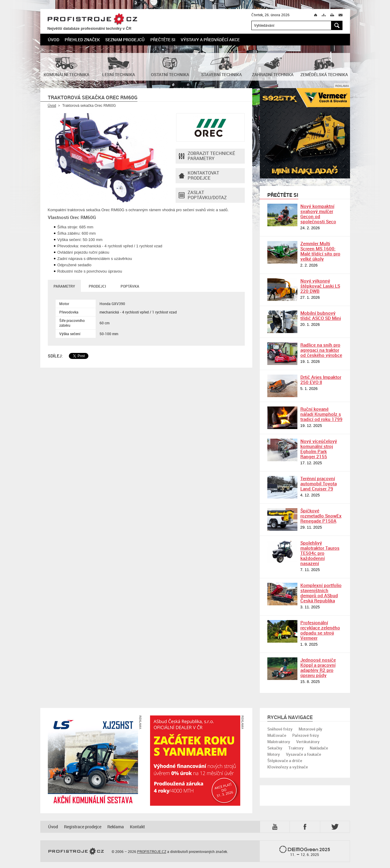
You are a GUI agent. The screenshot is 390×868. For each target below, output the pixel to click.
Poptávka (130, 286)
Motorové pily (310, 729)
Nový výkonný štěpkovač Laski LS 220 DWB (320, 286)
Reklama (116, 827)
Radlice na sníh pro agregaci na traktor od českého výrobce (321, 350)
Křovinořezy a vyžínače (288, 767)
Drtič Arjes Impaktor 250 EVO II (321, 380)
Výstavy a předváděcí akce (210, 40)
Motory (274, 754)
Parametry (64, 286)
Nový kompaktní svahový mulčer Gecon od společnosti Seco (318, 214)
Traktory (296, 748)
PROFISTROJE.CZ (92, 19)
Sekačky (275, 748)
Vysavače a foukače (304, 754)
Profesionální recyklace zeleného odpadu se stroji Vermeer (320, 630)
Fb (306, 827)
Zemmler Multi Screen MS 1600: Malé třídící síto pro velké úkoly (320, 251)
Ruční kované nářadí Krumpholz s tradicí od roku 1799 (321, 414)
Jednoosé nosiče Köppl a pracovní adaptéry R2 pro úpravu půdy (318, 667)
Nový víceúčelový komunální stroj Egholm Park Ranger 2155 (319, 449)
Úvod (54, 40)
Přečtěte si (163, 40)
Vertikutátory (308, 742)
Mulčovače (277, 735)
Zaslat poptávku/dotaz (203, 195)
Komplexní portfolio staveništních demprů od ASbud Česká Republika (321, 593)
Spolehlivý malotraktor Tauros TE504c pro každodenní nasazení (320, 553)
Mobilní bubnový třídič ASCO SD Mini (321, 315)
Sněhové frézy (280, 729)
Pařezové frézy (306, 735)
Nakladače (319, 748)
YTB (276, 827)
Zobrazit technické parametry (207, 156)
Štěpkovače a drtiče (285, 761)
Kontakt (137, 827)
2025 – (305, 851)
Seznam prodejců (125, 40)
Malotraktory (279, 742)
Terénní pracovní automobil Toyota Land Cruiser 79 (319, 483)
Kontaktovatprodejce (199, 176)
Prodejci (97, 286)
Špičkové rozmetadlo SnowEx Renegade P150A (321, 516)
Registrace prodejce (83, 827)
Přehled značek (82, 40)
